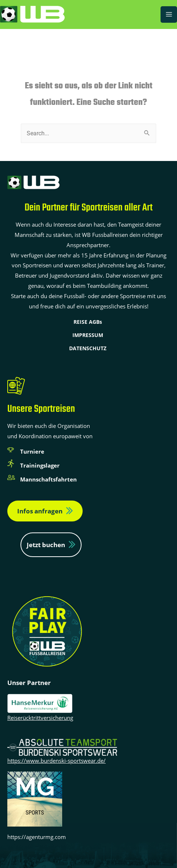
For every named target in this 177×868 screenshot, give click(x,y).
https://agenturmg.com (37, 837)
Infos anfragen (40, 511)
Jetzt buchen (46, 545)
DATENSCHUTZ (88, 348)
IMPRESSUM (88, 335)
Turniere (32, 451)
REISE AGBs (88, 322)
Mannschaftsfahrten (48, 479)
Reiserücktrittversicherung (40, 718)
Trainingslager (40, 465)
